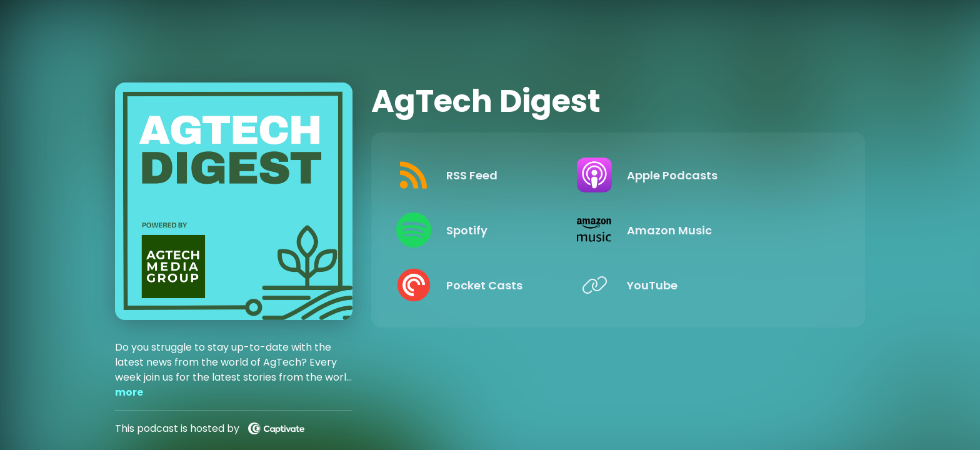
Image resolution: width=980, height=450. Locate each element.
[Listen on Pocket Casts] (500, 285)
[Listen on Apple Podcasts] (727, 175)
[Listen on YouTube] (727, 285)
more (129, 392)
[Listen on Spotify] (500, 230)
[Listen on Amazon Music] (727, 230)
